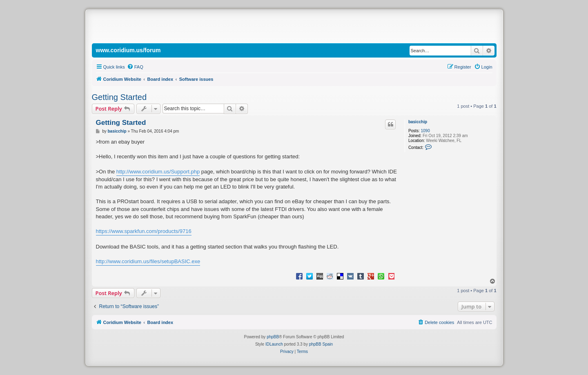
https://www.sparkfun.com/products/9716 (144, 231)
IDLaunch (274, 344)
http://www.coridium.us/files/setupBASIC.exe (148, 261)
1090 (425, 131)
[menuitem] (135, 67)
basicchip (418, 122)
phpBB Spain (321, 344)
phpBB (273, 337)
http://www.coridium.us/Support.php (158, 172)
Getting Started (119, 97)
